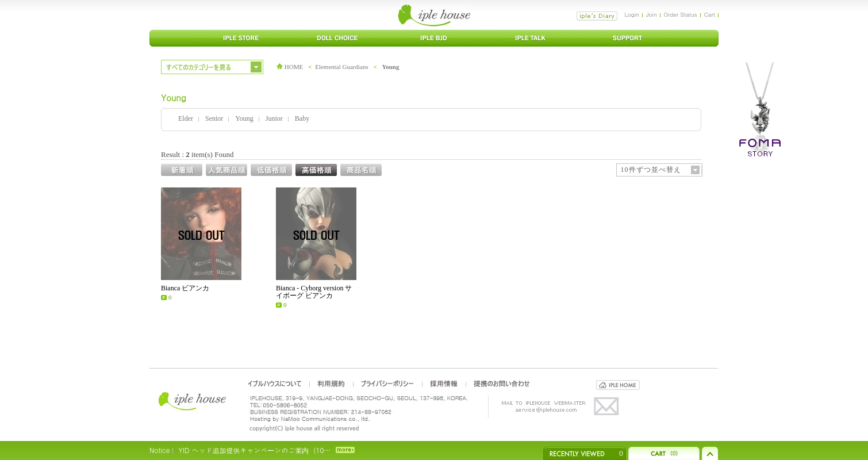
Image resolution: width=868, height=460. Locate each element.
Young (391, 67)
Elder (186, 118)
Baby (302, 118)
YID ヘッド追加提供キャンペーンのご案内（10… (254, 450)
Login (631, 14)
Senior (214, 118)
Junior (274, 118)
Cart (710, 14)
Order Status (681, 14)
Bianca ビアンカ (185, 288)
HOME (290, 67)
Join (652, 14)
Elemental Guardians (342, 67)
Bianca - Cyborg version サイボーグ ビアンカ (314, 292)
